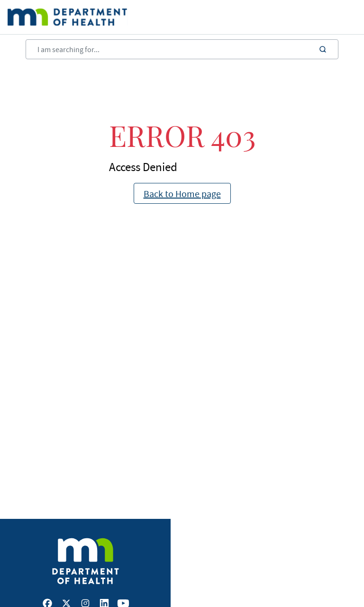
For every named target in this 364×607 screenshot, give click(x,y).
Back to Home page (182, 194)
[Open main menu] (330, 17)
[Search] (182, 49)
